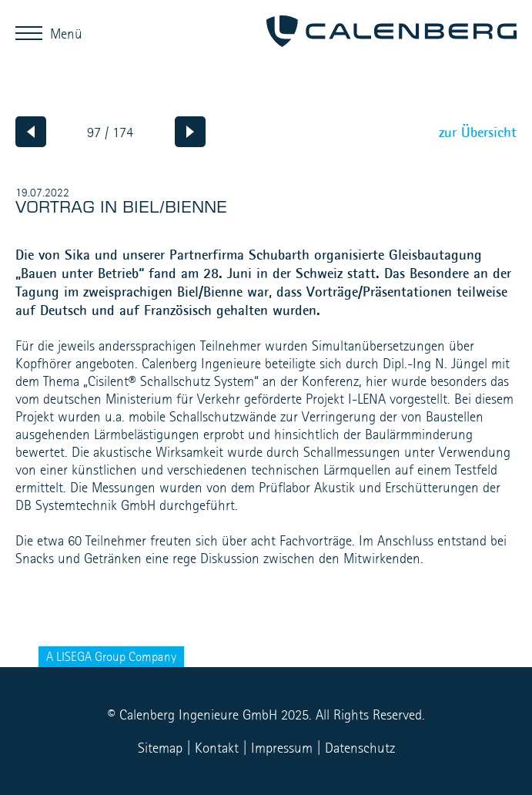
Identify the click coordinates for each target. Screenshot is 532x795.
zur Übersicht (478, 132)
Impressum (282, 748)
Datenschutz (360, 748)
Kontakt (217, 748)
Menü (33, 33)
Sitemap (160, 748)
